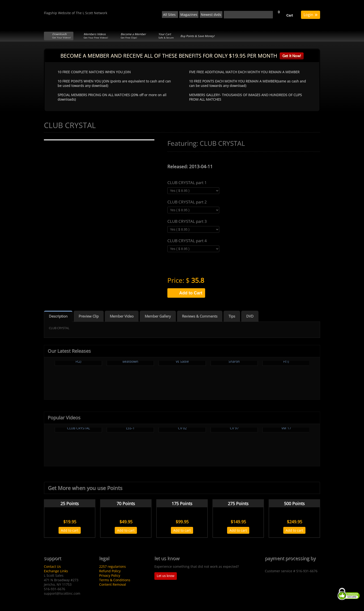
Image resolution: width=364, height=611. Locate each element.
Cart (290, 15)
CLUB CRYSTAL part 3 (187, 221)
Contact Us (52, 566)
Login (311, 14)
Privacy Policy (110, 575)
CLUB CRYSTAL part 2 (187, 202)
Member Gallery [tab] (158, 316)
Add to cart (70, 530)
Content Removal (113, 584)
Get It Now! (292, 56)
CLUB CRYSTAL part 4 (187, 241)
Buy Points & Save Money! (197, 36)
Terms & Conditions (115, 580)
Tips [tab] (232, 316)
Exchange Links (56, 571)
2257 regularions (112, 566)
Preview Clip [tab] (89, 316)
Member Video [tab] (122, 316)
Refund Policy (110, 571)
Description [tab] (58, 316)
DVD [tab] (250, 316)
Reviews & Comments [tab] (200, 316)
